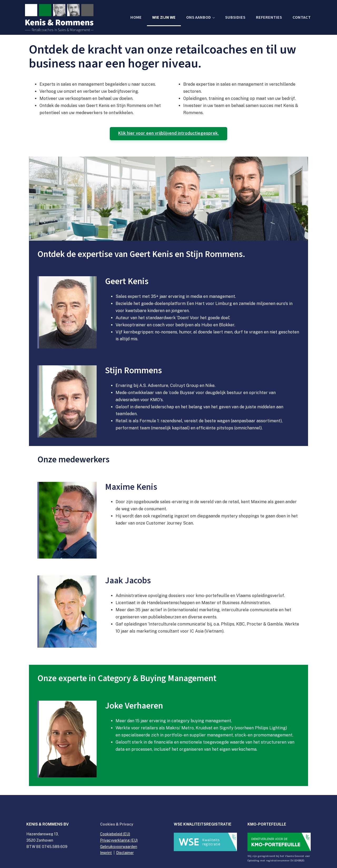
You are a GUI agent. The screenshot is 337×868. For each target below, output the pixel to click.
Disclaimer (125, 853)
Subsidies (235, 17)
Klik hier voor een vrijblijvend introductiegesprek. (168, 134)
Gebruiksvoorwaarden (119, 847)
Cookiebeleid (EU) (115, 834)
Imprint (106, 853)
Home (136, 17)
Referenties (269, 17)
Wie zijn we (164, 17)
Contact (302, 17)
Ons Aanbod (199, 17)
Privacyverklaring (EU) (119, 840)
